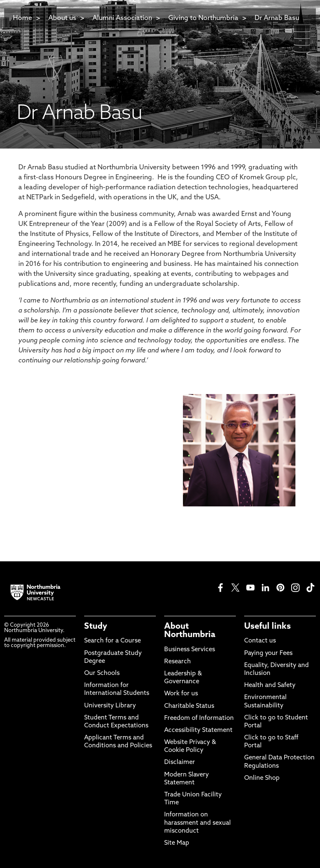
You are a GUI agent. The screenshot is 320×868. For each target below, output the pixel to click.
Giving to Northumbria (203, 18)
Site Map (177, 843)
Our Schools (102, 673)
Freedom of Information (199, 718)
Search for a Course (112, 641)
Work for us (181, 694)
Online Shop (262, 778)
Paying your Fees (268, 653)
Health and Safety (270, 686)
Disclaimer (180, 763)
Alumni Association (122, 18)
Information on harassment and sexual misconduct (197, 823)
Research (177, 662)
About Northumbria (190, 631)
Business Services (190, 650)
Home (22, 18)
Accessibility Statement (198, 730)
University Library (110, 706)
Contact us (260, 641)
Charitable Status (189, 706)
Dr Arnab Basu (277, 18)
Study (96, 627)
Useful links (267, 627)
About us (62, 18)
